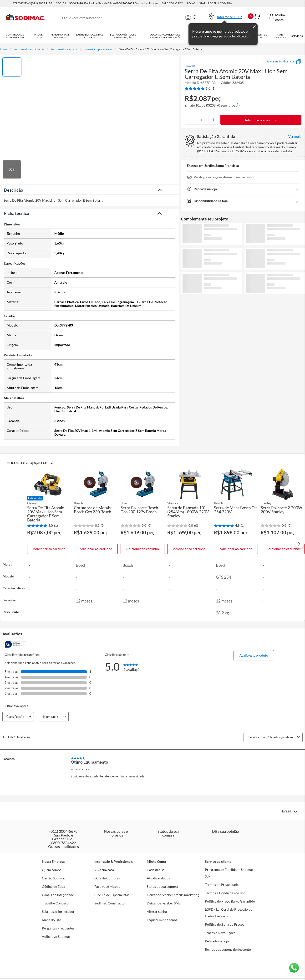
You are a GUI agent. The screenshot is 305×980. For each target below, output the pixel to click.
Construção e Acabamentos (15, 36)
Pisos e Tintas (38, 36)
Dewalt (190, 66)
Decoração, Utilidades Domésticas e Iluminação (165, 36)
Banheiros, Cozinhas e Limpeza (89, 36)
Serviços (297, 36)
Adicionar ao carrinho (49, 549)
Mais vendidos (280, 36)
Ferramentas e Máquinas (60, 36)
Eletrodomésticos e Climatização (123, 36)
